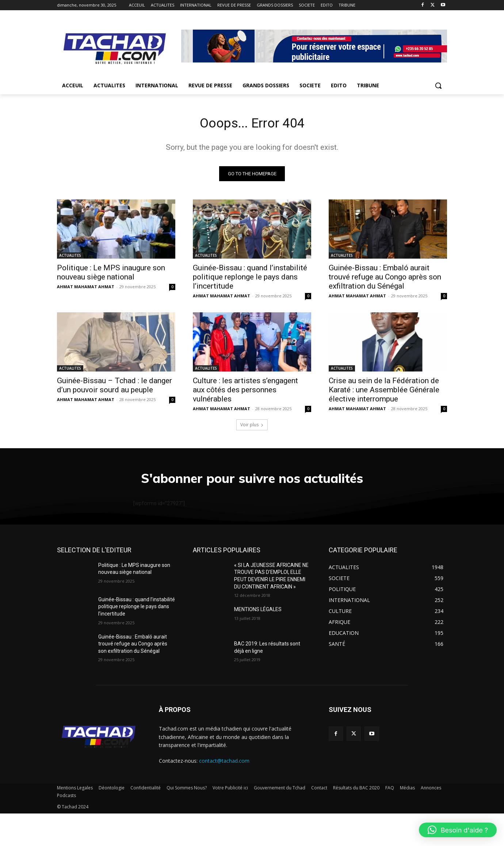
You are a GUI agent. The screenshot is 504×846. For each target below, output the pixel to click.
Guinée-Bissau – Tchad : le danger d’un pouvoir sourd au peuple (114, 387)
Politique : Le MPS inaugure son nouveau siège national (111, 275)
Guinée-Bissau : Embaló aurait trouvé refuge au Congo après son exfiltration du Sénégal (385, 279)
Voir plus (252, 427)
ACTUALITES (70, 258)
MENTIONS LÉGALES (258, 642)
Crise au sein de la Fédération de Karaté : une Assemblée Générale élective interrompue (384, 392)
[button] (438, 85)
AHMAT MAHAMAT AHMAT (86, 289)
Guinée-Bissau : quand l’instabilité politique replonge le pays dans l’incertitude (250, 279)
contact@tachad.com (224, 794)
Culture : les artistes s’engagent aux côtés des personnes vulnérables (245, 392)
